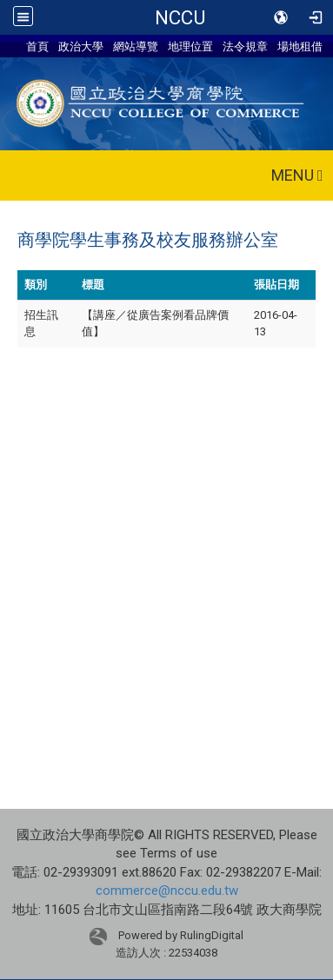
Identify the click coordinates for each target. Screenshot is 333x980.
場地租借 (300, 46)
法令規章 (245, 46)
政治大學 (81, 46)
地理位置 (190, 46)
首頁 (37, 46)
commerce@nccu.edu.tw (167, 891)
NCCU (180, 17)
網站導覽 (136, 46)
